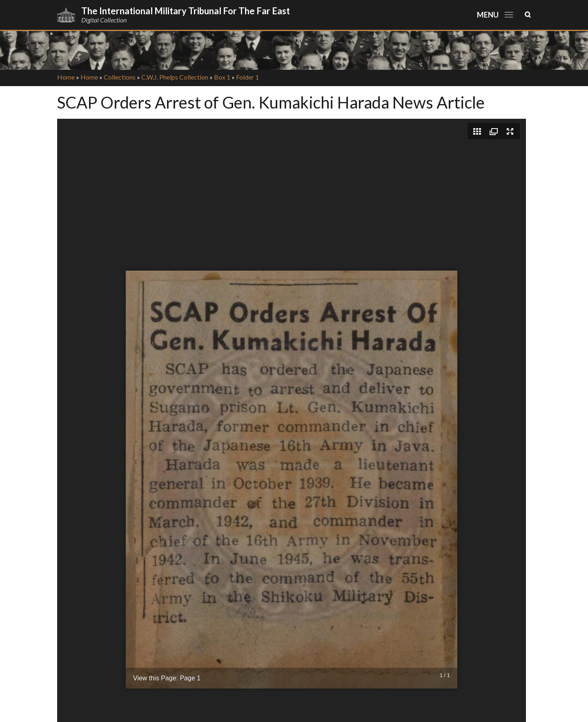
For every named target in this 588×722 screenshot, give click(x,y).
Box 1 (222, 77)
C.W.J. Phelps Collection (175, 77)
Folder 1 (247, 77)
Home (66, 77)
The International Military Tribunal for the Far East (186, 11)
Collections (120, 77)
